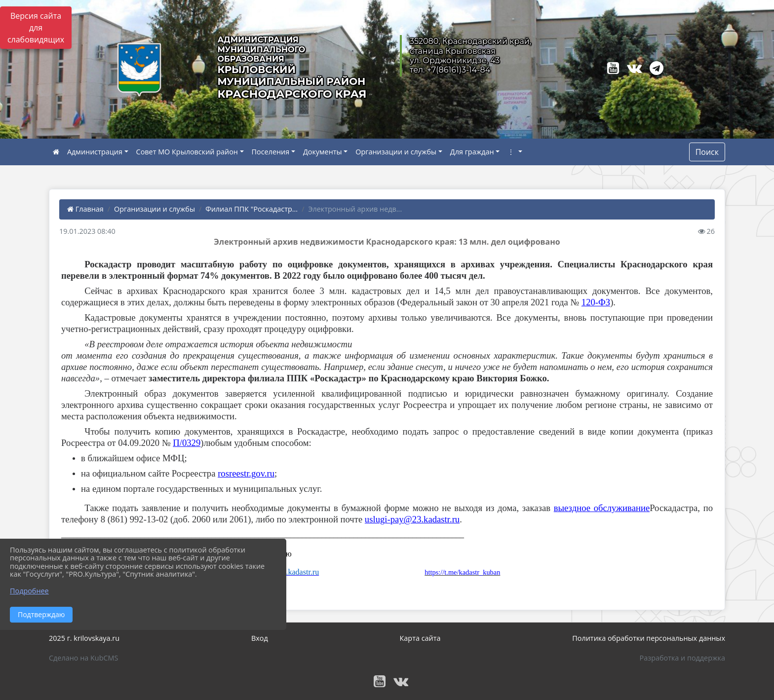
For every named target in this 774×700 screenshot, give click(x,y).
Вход (260, 638)
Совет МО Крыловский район (187, 152)
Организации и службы (396, 152)
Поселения (271, 152)
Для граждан (472, 152)
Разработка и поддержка (682, 658)
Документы (323, 152)
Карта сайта (420, 638)
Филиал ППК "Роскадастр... (252, 209)
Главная (85, 209)
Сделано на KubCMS (83, 658)
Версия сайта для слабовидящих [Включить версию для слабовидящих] (36, 28)
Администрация (95, 152)
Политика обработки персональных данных (649, 638)
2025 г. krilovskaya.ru (84, 638)
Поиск (707, 152)
